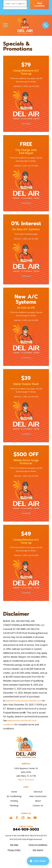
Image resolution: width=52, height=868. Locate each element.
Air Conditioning (14, 796)
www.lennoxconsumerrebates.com (24, 701)
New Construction (38, 796)
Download (26, 124)
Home (14, 792)
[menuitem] (14, 845)
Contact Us (38, 805)
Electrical (38, 792)
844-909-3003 (26, 829)
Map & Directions (26, 779)
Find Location (39, 5)
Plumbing (14, 805)
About (38, 801)
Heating (14, 801)
